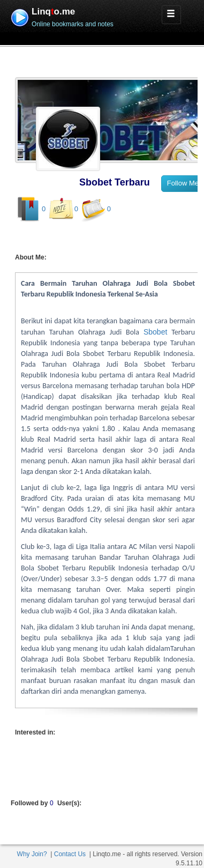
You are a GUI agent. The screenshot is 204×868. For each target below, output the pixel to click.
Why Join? (32, 854)
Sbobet (155, 332)
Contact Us (70, 854)
